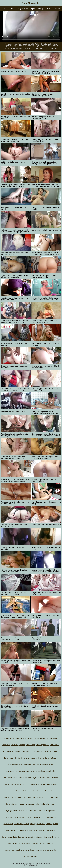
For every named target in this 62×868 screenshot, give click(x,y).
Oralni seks (28, 48)
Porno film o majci (31, 3)
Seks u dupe (39, 48)
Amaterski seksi (17, 48)
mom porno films (51, 48)
